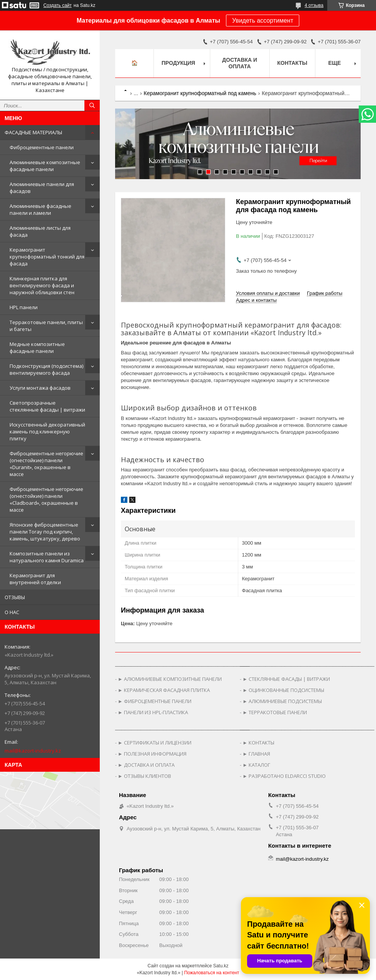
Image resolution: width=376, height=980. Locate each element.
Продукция (178, 63)
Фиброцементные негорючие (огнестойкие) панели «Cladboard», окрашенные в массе (46, 499)
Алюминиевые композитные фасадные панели (45, 166)
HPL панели (24, 307)
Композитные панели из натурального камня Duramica (47, 557)
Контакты (292, 63)
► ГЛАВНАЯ (256, 754)
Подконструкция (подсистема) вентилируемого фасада (46, 369)
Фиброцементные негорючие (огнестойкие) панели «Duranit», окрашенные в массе (46, 464)
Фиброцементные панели (42, 147)
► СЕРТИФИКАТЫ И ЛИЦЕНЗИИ (155, 743)
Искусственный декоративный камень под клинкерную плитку (47, 432)
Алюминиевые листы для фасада (40, 231)
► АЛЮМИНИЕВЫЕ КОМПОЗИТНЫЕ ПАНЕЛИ (170, 679)
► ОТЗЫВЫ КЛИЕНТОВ (144, 776)
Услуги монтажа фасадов (40, 388)
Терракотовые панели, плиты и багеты (46, 326)
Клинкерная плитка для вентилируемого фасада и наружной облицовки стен (42, 285)
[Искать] (92, 105)
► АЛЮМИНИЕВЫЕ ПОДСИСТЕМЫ (282, 701)
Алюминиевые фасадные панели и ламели (40, 209)
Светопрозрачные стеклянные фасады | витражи (47, 406)
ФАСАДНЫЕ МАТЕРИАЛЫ (33, 132)
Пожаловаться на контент (212, 973)
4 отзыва (314, 5)
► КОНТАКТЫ (258, 743)
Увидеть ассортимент (263, 21)
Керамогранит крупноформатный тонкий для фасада (47, 257)
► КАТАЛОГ (256, 765)
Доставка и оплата (240, 63)
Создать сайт (58, 5)
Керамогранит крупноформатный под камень (200, 93)
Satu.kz (221, 966)
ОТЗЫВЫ (15, 597)
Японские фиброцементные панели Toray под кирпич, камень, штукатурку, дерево (45, 532)
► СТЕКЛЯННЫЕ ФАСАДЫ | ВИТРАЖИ (286, 679)
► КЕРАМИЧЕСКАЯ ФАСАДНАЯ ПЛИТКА (164, 690)
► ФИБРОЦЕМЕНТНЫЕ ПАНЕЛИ (155, 701)
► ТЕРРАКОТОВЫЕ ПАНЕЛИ (275, 712)
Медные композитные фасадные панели (37, 348)
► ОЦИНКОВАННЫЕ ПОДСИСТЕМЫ (283, 690)
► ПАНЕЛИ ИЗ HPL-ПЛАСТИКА (153, 712)
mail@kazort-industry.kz (33, 751)
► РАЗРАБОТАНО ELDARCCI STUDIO (284, 776)
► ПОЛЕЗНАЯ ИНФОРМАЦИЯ (152, 754)
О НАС (12, 612)
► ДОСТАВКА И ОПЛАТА (146, 765)
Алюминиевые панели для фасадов (42, 188)
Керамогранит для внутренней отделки (35, 579)
